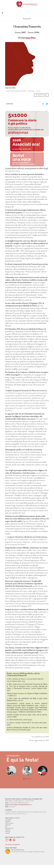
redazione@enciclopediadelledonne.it (21, 805)
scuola (38, 91)
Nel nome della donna (18, 850)
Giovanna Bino (28, 38)
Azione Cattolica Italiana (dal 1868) (16, 91)
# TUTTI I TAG (41, 95)
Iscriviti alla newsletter (12, 845)
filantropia (31, 91)
